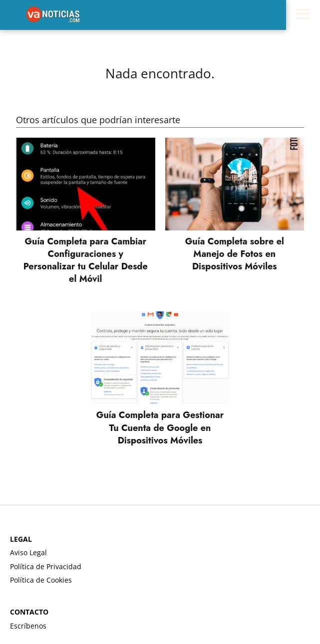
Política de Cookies (41, 580)
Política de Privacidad (46, 566)
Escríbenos (28, 626)
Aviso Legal (28, 552)
